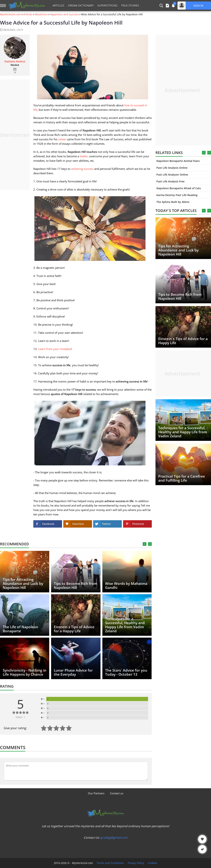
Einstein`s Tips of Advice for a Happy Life (183, 341)
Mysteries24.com (10, 14)
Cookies (153, 863)
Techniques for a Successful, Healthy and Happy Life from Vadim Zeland (183, 432)
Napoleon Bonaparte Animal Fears (178, 161)
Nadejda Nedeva (15, 61)
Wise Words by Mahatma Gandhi (126, 586)
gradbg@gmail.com (114, 838)
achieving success (82, 169)
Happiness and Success (64, 14)
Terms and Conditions (110, 863)
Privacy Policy (136, 863)
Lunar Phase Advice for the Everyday (73, 672)
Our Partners (96, 793)
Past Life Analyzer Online (172, 175)
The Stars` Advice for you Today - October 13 (126, 672)
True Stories (130, 6)
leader (84, 156)
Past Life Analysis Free (170, 181)
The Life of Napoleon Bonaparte (20, 629)
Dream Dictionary (81, 6)
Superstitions (107, 6)
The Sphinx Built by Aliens (173, 202)
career (62, 139)
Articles (58, 6)
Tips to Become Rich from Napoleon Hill (180, 296)
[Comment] (76, 771)
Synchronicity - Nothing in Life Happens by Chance (25, 672)
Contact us (117, 793)
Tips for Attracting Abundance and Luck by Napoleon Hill (178, 250)
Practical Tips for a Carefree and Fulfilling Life (182, 478)
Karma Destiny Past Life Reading (177, 195)
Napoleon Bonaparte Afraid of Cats (179, 188)
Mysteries (41, 14)
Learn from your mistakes (55, 349)
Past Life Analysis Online (172, 168)
